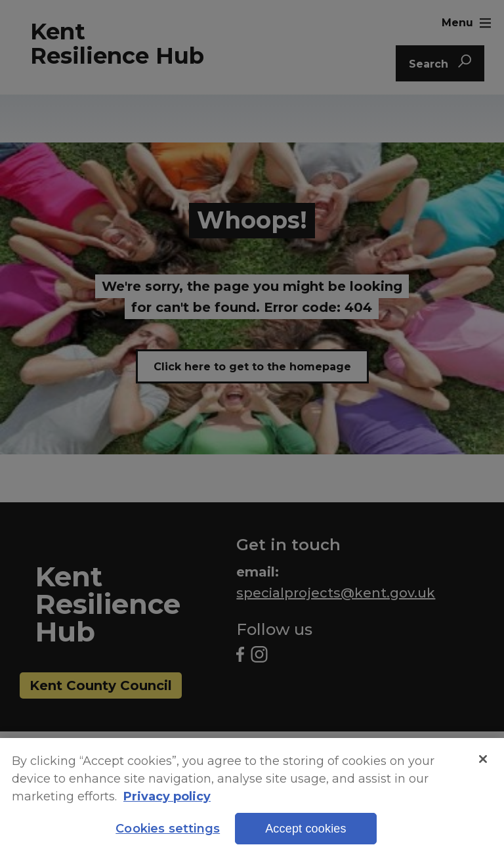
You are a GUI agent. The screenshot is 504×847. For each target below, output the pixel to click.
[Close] (483, 768)
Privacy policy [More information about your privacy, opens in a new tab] (167, 806)
